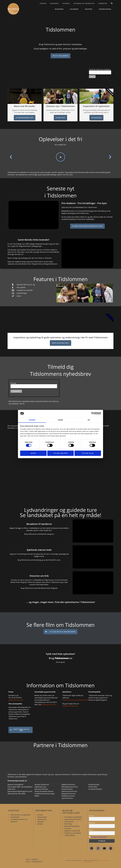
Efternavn (92, 823)
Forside (43, 3)
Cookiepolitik (104, 860)
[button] (11, 157)
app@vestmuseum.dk (70, 706)
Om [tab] (89, 420)
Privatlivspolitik (88, 862)
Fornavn (92, 816)
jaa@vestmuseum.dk (16, 700)
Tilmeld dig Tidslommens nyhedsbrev (100, 69)
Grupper (89, 9)
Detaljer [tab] (60, 420)
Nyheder (66, 3)
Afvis (33, 453)
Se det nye (60, 118)
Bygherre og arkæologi (84, 3)
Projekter (103, 3)
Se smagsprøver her (25, 118)
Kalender (74, 9)
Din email (13, 383)
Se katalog (96, 118)
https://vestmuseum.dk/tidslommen (75, 700)
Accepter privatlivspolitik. (99, 837)
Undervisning (105, 9)
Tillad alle (88, 453)
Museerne (54, 3)
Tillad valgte (60, 453)
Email (91, 830)
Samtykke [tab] (32, 420)
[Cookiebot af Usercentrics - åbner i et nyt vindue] (93, 414)
